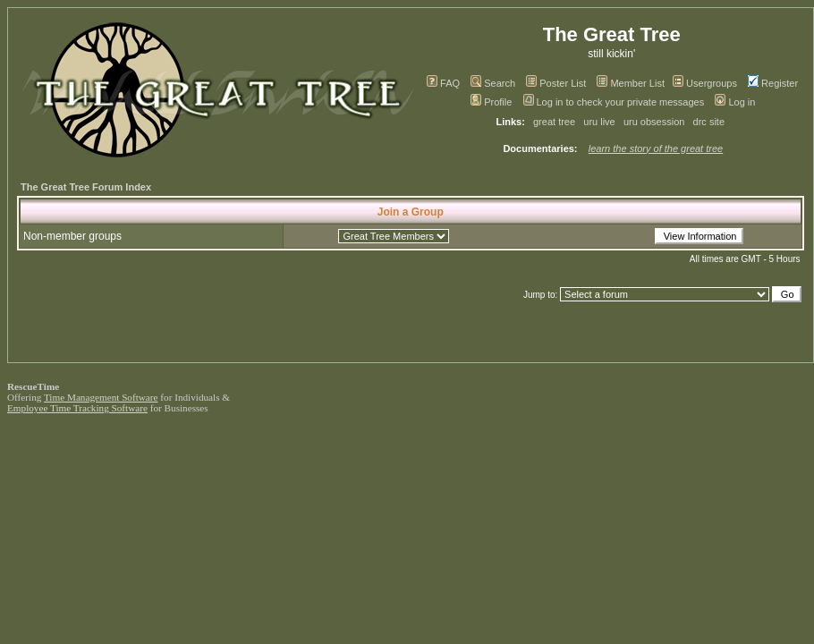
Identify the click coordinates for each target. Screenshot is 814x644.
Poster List (556, 83)
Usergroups (705, 83)
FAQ (443, 83)
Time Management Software (101, 397)
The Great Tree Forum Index (86, 187)
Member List (631, 83)
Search (493, 83)
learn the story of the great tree (656, 148)
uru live (599, 122)
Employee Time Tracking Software (77, 408)
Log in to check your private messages (614, 102)
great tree (554, 122)
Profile (491, 102)
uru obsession (654, 122)
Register (773, 83)
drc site (709, 122)
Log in (735, 102)
